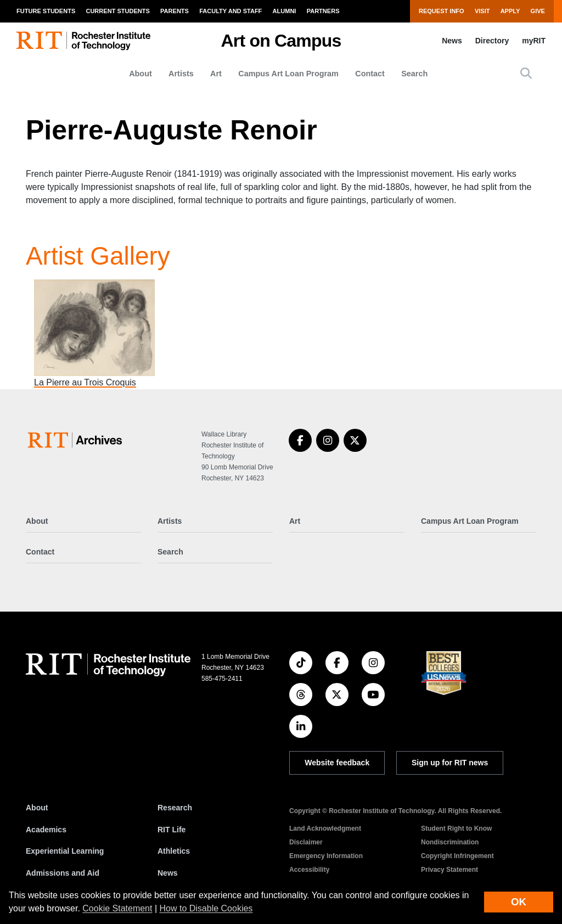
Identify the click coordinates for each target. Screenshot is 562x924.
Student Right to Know (456, 828)
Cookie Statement (117, 908)
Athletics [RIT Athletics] (174, 851)
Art (216, 74)
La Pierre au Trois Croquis (85, 382)
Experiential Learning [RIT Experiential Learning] (65, 851)
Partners (323, 11)
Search (414, 74)
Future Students (46, 11)
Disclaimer (306, 842)
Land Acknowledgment (325, 828)
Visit (482, 11)
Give (538, 11)
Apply (510, 11)
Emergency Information (326, 856)
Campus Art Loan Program (288, 74)
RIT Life (172, 830)
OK (519, 902)
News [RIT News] (168, 873)
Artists (181, 74)
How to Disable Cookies (206, 908)
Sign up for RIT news (450, 763)
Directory (492, 41)
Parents (175, 11)
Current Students (117, 11)
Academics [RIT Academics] (46, 830)
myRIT (534, 41)
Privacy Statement (449, 870)
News (452, 41)
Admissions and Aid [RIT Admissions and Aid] (63, 873)
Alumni (285, 11)
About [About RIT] (37, 808)
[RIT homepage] (83, 41)
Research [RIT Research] (175, 808)
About (140, 74)
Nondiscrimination (450, 842)
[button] (526, 73)
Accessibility (309, 870)
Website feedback (337, 763)
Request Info (442, 11)
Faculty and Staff (231, 11)
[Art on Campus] (77, 440)
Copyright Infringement (457, 856)
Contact (370, 74)
